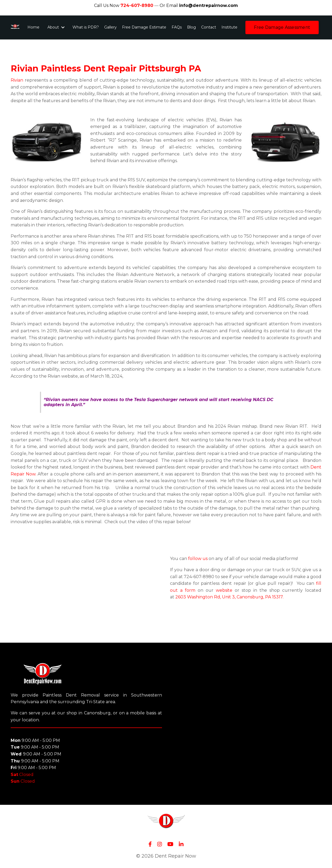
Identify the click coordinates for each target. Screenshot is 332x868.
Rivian (17, 80)
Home (33, 27)
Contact (209, 27)
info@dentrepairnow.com (208, 5)
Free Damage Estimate (144, 27)
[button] (282, 27)
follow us (198, 559)
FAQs (177, 27)
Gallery (110, 27)
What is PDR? (86, 27)
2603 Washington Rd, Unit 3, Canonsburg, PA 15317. (229, 597)
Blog (191, 27)
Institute (229, 27)
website (223, 590)
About (56, 27)
